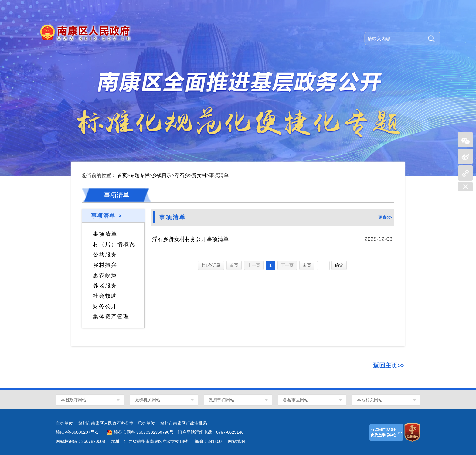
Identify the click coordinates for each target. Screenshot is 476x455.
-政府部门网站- (221, 400)
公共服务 (105, 255)
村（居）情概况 (114, 244)
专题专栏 (140, 175)
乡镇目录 (162, 175)
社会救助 (105, 296)
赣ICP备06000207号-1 (77, 432)
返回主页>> (389, 365)
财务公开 (105, 306)
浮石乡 (182, 175)
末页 (307, 265)
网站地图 (236, 441)
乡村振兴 (105, 265)
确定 (339, 265)
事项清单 (105, 234)
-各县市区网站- (296, 400)
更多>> (385, 217)
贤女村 (199, 175)
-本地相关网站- (370, 400)
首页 (122, 175)
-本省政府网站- (73, 400)
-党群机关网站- (147, 400)
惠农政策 (105, 275)
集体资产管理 (111, 317)
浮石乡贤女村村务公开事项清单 (190, 239)
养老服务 (105, 286)
